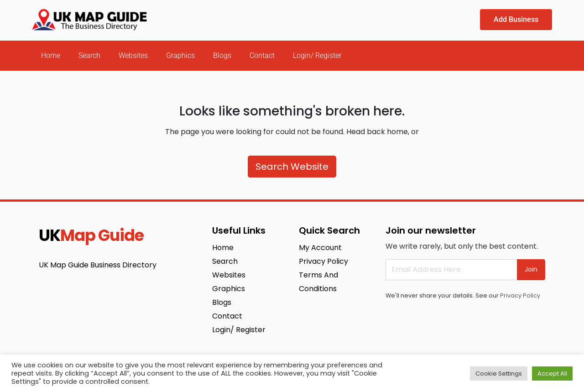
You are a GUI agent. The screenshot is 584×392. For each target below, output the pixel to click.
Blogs (222, 55)
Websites (133, 55)
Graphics (180, 55)
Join (531, 269)
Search (89, 55)
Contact (262, 55)
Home (51, 55)
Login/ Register (317, 55)
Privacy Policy (520, 295)
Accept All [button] (552, 374)
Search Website (292, 167)
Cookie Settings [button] (499, 374)
